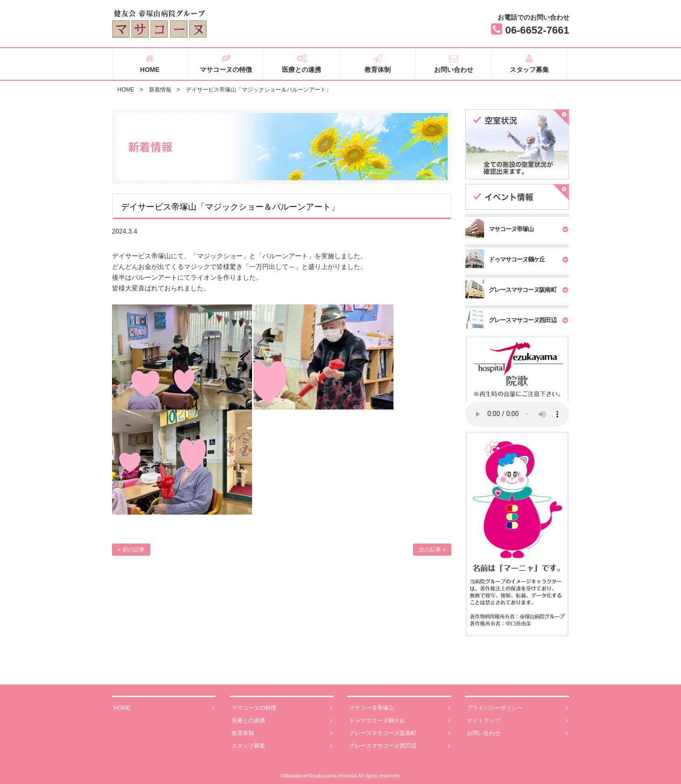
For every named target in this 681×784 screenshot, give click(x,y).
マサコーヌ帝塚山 (400, 708)
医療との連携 (302, 64)
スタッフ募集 (530, 64)
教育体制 (378, 64)
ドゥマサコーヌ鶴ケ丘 (400, 721)
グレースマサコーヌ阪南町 (400, 733)
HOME (150, 64)
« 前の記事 (131, 550)
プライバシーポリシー (517, 708)
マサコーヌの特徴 (226, 64)
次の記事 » (432, 550)
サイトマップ (517, 721)
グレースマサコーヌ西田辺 (400, 746)
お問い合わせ (453, 64)
